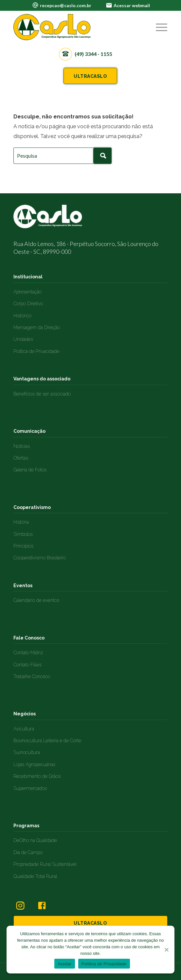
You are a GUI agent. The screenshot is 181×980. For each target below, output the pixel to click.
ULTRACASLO (90, 76)
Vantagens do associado (42, 379)
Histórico (22, 316)
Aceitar (64, 964)
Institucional (28, 277)
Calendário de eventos (36, 600)
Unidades (23, 339)
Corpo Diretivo (28, 304)
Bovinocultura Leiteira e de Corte (47, 741)
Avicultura (24, 729)
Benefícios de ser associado (42, 394)
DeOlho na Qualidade (35, 840)
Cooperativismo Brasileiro (40, 558)
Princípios (23, 546)
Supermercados (30, 788)
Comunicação (29, 431)
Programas (26, 826)
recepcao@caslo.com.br (66, 5)
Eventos (23, 586)
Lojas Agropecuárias (34, 764)
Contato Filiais (27, 665)
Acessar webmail (132, 5)
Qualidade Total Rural (35, 876)
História (21, 522)
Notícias (22, 446)
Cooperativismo (32, 507)
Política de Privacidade (36, 351)
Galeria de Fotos (30, 470)
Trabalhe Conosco (32, 676)
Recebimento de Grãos (37, 776)
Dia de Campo (28, 852)
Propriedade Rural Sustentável (45, 864)
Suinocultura (27, 752)
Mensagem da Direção (37, 327)
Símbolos (23, 534)
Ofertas (21, 458)
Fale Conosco (29, 638)
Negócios (25, 714)
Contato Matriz (28, 653)
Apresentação (27, 292)
